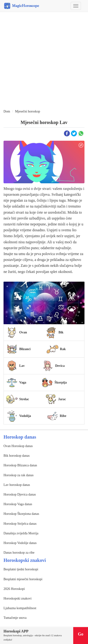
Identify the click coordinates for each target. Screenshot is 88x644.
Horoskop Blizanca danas (20, 465)
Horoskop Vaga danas (18, 504)
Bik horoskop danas (17, 456)
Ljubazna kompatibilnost (20, 608)
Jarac (62, 399)
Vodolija (25, 416)
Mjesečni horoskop (28, 111)
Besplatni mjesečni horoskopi (23, 579)
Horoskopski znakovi (17, 598)
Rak (63, 349)
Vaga (23, 382)
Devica (60, 366)
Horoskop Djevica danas (20, 494)
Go (81, 634)
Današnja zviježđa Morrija (21, 533)
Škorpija (61, 382)
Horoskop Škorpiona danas (21, 514)
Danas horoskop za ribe (19, 553)
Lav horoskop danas (17, 485)
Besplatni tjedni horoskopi (21, 569)
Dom (7, 111)
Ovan (23, 332)
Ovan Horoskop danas (18, 446)
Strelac (24, 399)
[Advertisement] (44, 61)
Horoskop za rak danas (19, 475)
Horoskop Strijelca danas (20, 524)
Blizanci (25, 349)
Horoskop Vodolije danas (20, 543)
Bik (61, 332)
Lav (22, 366)
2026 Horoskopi (14, 589)
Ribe (63, 416)
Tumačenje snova (15, 618)
